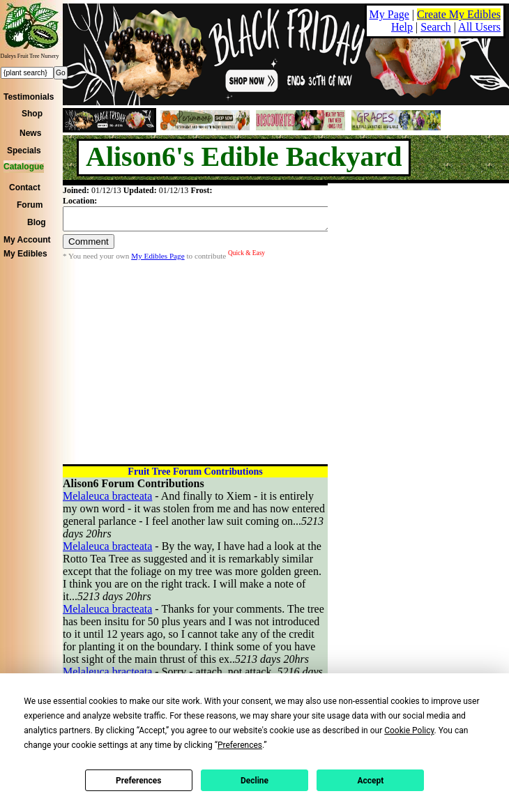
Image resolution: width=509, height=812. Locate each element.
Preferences (139, 781)
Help (402, 27)
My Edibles (25, 254)
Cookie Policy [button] (409, 730)
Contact (25, 187)
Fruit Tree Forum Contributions (195, 472)
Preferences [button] (240, 745)
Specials (24, 151)
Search (436, 27)
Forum (30, 205)
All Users (479, 27)
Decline (254, 781)
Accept (370, 781)
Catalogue (24, 167)
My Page (389, 14)
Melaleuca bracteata (107, 496)
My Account (27, 240)
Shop (32, 114)
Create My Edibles (459, 14)
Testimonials (29, 97)
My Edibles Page (158, 260)
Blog (37, 222)
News (30, 133)
